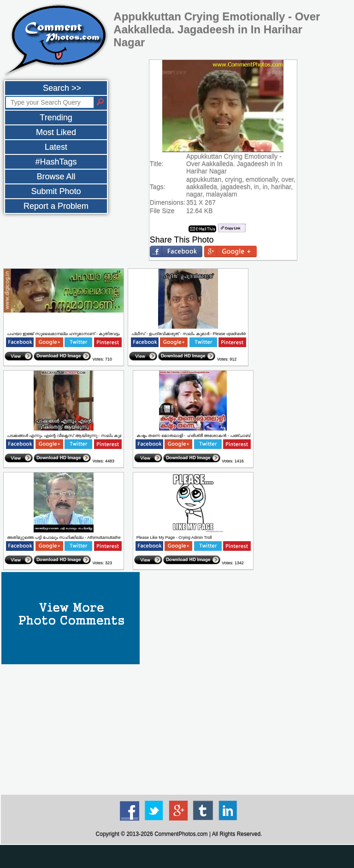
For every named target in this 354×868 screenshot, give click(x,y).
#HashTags (56, 162)
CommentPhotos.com (181, 834)
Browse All (56, 177)
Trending (56, 118)
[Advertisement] (177, 856)
